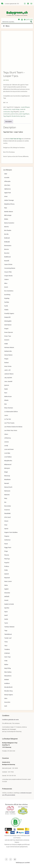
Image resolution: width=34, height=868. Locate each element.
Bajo (6, 208)
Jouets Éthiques (25, 107)
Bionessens (8, 245)
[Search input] (16, 22)
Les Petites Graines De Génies (13, 427)
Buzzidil (7, 261)
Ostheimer (7, 540)
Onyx (6, 525)
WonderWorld (8, 687)
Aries (6, 196)
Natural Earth (8, 487)
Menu (6, 26)
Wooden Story (9, 691)
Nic (5, 502)
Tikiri (6, 646)
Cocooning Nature (10, 268)
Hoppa (6, 359)
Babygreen (17, 14)
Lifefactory (8, 438)
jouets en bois (14, 114)
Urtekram (7, 653)
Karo (6, 393)
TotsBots (7, 649)
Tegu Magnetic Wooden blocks (12, 116)
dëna (6, 283)
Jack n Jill (7, 370)
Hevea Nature (8, 355)
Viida (6, 661)
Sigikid (6, 589)
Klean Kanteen (9, 408)
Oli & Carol (8, 517)
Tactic (6, 623)
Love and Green (9, 449)
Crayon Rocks (8, 276)
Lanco (6, 415)
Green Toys (8, 336)
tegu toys (23, 116)
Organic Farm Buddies (11, 532)
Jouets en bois (7, 109)
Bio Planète (8, 230)
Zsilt (6, 706)
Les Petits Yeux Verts (11, 430)
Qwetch (7, 574)
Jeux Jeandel (8, 381)
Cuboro (7, 279)
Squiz (6, 612)
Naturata (7, 495)
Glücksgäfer (8, 321)
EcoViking (7, 295)
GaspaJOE (7, 317)
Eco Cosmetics (9, 291)
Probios (7, 566)
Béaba (6, 219)
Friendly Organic (9, 313)
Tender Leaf (8, 638)
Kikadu (6, 400)
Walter (6, 664)
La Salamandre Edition (11, 412)
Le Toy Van (8, 419)
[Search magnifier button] (31, 22)
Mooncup (7, 476)
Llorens (7, 442)
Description (9, 122)
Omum (6, 521)
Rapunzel (7, 578)
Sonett (6, 600)
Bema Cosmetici (9, 223)
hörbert (7, 363)
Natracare (7, 491)
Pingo (6, 551)
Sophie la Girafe (9, 604)
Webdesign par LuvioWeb (23, 863)
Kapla (6, 389)
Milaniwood (8, 464)
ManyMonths (8, 461)
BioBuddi (7, 242)
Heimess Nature (9, 347)
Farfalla (7, 302)
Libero (6, 434)
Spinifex (7, 608)
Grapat (6, 329)
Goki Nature (8, 325)
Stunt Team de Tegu (16, 139)
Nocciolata (8, 506)
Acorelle (7, 178)
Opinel (6, 529)
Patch (6, 544)
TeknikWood (8, 634)
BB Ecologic (8, 215)
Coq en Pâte (8, 272)
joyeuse (7, 385)
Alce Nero (7, 185)
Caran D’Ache (8, 264)
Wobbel (7, 679)
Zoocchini (7, 702)
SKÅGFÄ (7, 596)
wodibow (7, 683)
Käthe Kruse (8, 396)
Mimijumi (7, 468)
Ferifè (6, 306)
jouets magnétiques (24, 114)
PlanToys (7, 559)
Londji (6, 446)
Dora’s (6, 287)
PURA (6, 570)
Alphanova (7, 189)
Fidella (6, 310)
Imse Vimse (8, 366)
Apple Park (8, 193)
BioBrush (7, 238)
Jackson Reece (9, 374)
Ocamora (7, 510)
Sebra (6, 585)
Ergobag (7, 298)
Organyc (7, 536)
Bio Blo (6, 234)
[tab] (9, 122)
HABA (6, 344)
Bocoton (7, 253)
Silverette (7, 593)
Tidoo (6, 642)
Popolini (7, 563)
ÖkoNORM (7, 513)
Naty (6, 498)
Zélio (6, 698)
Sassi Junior (8, 581)
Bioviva (6, 249)
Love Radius (8, 457)
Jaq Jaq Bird (8, 378)
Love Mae (7, 453)
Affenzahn (7, 181)
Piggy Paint (8, 547)
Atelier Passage (9, 200)
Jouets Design (16, 109)
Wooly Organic (9, 695)
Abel (6, 174)
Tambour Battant (9, 627)
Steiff (6, 615)
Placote (7, 555)
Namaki (7, 483)
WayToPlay (8, 668)
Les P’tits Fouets (9, 423)
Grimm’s (7, 340)
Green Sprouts (9, 332)
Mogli (6, 472)
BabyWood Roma (9, 204)
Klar (6, 404)
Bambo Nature (9, 212)
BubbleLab (8, 257)
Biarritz (7, 227)
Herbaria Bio (8, 351)
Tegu (12, 112)
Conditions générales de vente (10, 720)
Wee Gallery (8, 672)
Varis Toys (7, 657)
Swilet (6, 619)
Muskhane (7, 479)
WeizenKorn (8, 676)
